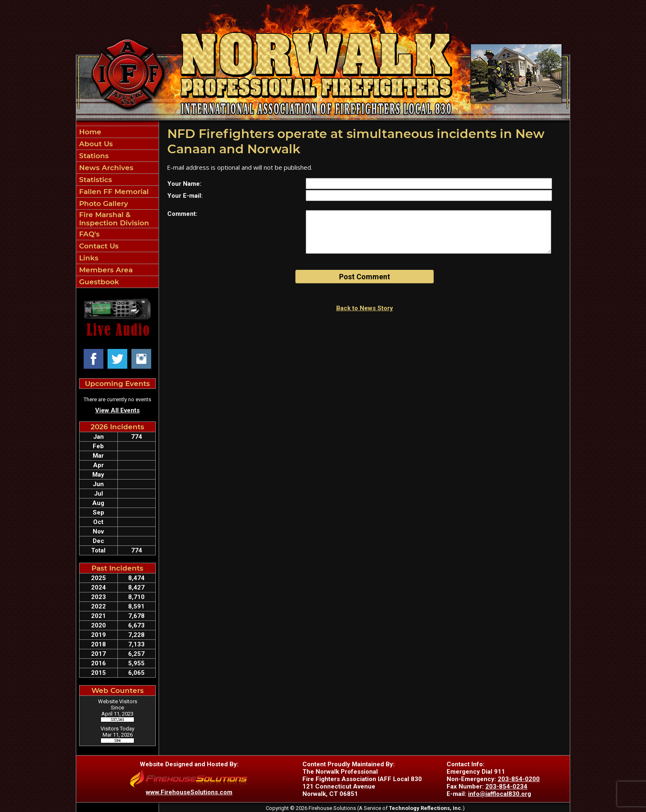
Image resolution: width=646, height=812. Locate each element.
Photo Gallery (103, 204)
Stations (93, 156)
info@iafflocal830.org (500, 794)
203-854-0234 (506, 786)
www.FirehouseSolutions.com (189, 792)
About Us (95, 144)
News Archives (105, 168)
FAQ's (88, 234)
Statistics (95, 180)
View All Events (117, 410)
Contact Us (98, 246)
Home (89, 132)
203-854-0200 (519, 779)
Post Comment (365, 277)
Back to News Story (365, 308)
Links (88, 258)
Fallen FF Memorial (113, 192)
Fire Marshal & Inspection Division (113, 219)
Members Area (105, 270)
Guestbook (98, 282)
